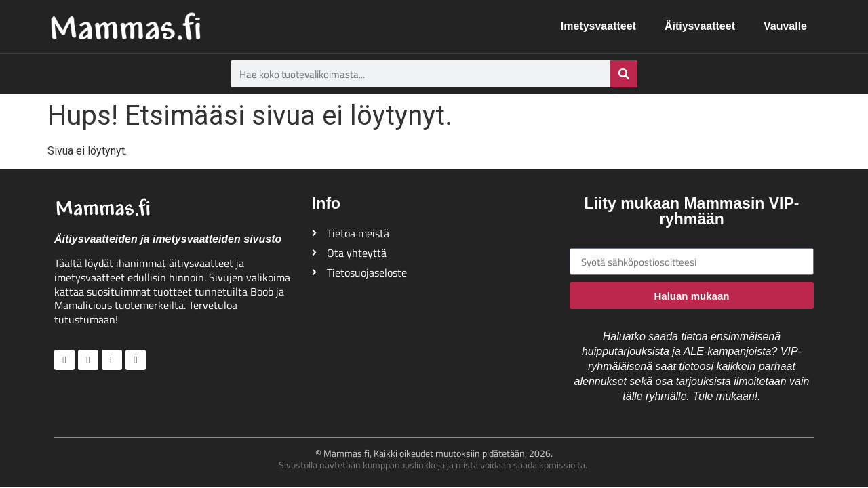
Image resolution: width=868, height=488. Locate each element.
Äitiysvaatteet (700, 26)
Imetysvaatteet (598, 26)
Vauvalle (785, 26)
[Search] (624, 74)
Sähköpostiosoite (609, 241)
